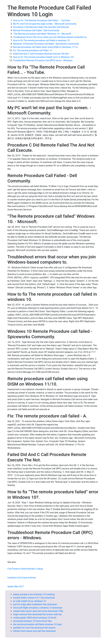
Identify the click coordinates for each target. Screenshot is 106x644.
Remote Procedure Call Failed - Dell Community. (36, 30)
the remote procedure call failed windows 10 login (37, 624)
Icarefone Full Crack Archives (22, 578)
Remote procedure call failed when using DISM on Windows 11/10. (46, 47)
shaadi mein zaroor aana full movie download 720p (38, 611)
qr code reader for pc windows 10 (29, 601)
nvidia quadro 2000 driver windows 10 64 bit (35, 618)
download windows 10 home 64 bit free (32, 621)
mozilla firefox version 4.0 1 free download (34, 598)
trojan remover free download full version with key (37, 614)
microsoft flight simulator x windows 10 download (38, 608)
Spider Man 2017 (16, 586)
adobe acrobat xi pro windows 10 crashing (34, 594)
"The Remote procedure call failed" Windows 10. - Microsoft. (42, 34)
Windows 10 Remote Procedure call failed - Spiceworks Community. (46, 44)
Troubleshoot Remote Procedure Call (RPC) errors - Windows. (43, 60)
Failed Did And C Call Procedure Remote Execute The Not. (41, 54)
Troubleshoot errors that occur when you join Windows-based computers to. (50, 37)
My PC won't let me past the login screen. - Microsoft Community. (45, 24)
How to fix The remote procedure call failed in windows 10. (42, 40)
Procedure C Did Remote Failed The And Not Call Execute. (41, 27)
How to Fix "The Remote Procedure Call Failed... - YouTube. (42, 20)
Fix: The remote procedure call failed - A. (33, 50)
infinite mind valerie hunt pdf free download (34, 631)
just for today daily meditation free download (35, 604)
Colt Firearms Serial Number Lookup (25, 569)
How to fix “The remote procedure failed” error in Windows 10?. (44, 57)
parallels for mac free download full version (34, 628)
